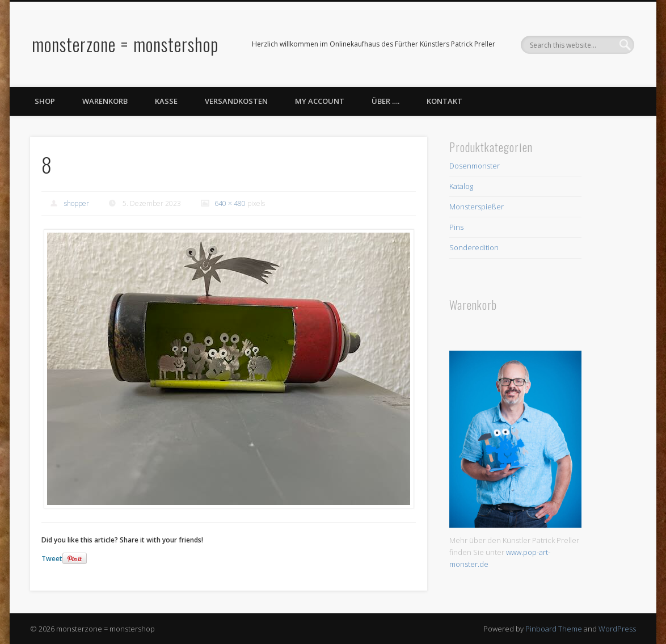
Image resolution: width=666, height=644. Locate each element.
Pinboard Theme (554, 629)
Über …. (385, 101)
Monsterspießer (477, 207)
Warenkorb (105, 101)
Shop (45, 101)
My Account (320, 101)
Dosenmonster (475, 166)
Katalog (461, 186)
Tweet (52, 559)
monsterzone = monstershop (125, 44)
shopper (77, 203)
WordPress (617, 629)
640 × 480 (230, 203)
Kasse (166, 101)
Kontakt (444, 101)
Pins (456, 227)
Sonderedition (474, 247)
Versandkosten (236, 101)
